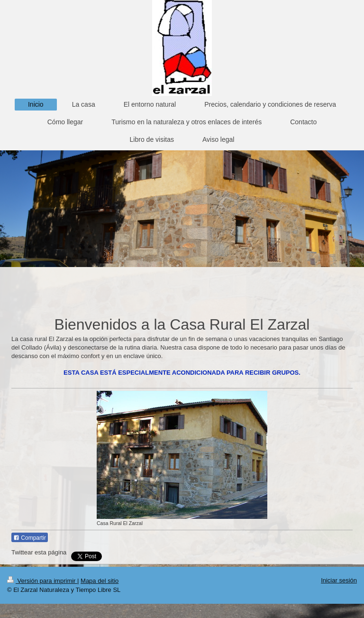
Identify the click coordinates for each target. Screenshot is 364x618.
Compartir (30, 538)
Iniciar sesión (339, 580)
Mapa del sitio (100, 581)
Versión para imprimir (42, 581)
